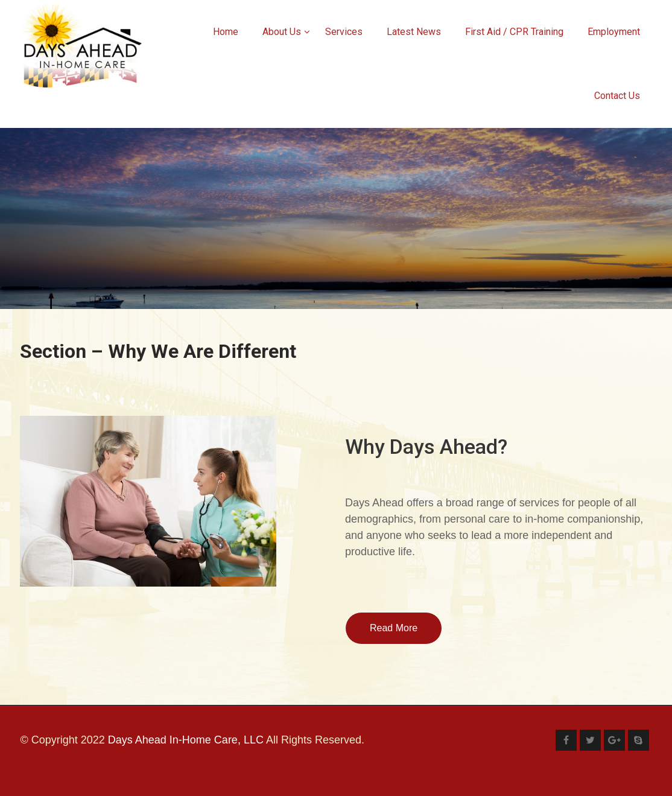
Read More (394, 628)
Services (344, 32)
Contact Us (617, 96)
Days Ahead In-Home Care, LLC (186, 740)
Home (226, 32)
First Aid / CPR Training (514, 32)
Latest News (414, 32)
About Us (286, 32)
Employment (614, 32)
